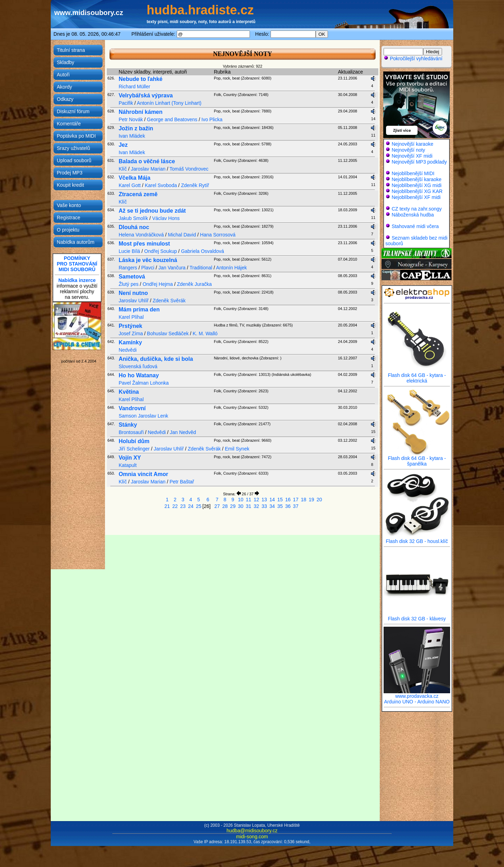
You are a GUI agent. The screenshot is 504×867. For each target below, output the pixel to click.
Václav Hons (166, 218)
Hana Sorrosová (218, 235)
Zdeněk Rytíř (195, 185)
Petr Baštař (182, 482)
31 (248, 506)
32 (257, 506)
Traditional (201, 268)
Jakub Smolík (133, 218)
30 (241, 506)
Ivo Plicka (212, 119)
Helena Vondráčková (141, 235)
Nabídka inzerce (77, 280)
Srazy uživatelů (73, 148)
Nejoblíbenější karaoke (416, 179)
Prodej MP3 (69, 173)
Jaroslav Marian (148, 169)
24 (191, 506)
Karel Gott (130, 185)
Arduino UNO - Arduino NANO (417, 702)
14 (272, 500)
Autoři (63, 75)
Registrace (68, 218)
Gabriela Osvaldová (202, 251)
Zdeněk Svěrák (169, 301)
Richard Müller (134, 87)
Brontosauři (131, 432)
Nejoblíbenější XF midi (416, 197)
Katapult (128, 465)
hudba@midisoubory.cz (252, 831)
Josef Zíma (131, 333)
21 (167, 506)
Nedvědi (128, 350)
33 (264, 506)
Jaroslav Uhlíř (134, 301)
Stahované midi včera (415, 226)
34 (272, 506)
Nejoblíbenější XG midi (416, 185)
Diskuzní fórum (73, 111)
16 (288, 500)
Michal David (182, 235)
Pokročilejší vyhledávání (413, 59)
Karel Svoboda (161, 185)
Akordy (64, 87)
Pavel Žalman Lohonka (144, 383)
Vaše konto (69, 205)
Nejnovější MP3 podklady (419, 162)
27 (217, 506)
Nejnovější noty (408, 150)
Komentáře (69, 124)
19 (311, 500)
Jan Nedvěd (183, 432)
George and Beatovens (172, 119)
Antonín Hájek (231, 268)
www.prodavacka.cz (417, 694)
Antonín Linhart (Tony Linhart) (169, 103)
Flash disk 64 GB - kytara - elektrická (417, 376)
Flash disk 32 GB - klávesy (417, 616)
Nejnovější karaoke (412, 144)
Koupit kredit (70, 185)
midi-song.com (252, 837)
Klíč (123, 169)
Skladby (65, 62)
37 (296, 506)
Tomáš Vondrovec (189, 169)
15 (280, 500)
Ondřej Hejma (157, 284)
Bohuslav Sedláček (168, 333)
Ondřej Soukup (160, 251)
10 (241, 500)
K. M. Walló (205, 333)
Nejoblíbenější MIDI (413, 173)
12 (257, 500)
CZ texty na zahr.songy (417, 209)
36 (288, 506)
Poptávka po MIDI (76, 136)
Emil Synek (237, 449)
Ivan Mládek (132, 136)
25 (199, 506)
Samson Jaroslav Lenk (143, 416)
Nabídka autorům (75, 242)
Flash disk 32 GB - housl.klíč (417, 539)
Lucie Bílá (129, 251)
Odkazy (65, 99)
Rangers (128, 268)
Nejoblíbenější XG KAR (417, 191)
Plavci (148, 268)
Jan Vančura (172, 268)
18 (304, 500)
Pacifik (126, 103)
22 (175, 506)
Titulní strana (71, 50)
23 (183, 506)
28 (225, 506)
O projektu (68, 230)
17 (296, 500)
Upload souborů (74, 160)
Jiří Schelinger (134, 449)
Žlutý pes (129, 284)
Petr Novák (131, 119)
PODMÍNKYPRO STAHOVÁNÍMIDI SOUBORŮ (77, 264)
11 (248, 500)
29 (233, 506)
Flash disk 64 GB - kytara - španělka (417, 459)
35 (280, 506)
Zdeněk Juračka (194, 284)
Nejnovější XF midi (412, 156)
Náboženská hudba (413, 215)
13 (264, 500)
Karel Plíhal (131, 317)
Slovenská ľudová (138, 366)
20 (320, 500)
